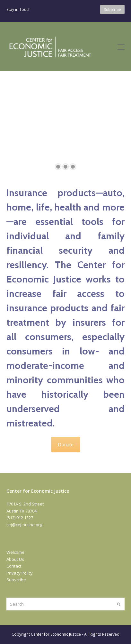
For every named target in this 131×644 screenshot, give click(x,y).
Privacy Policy (20, 573)
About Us (15, 559)
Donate (66, 445)
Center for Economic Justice (56, 634)
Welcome (15, 552)
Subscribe (16, 580)
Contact (14, 566)
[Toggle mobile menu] (121, 47)
